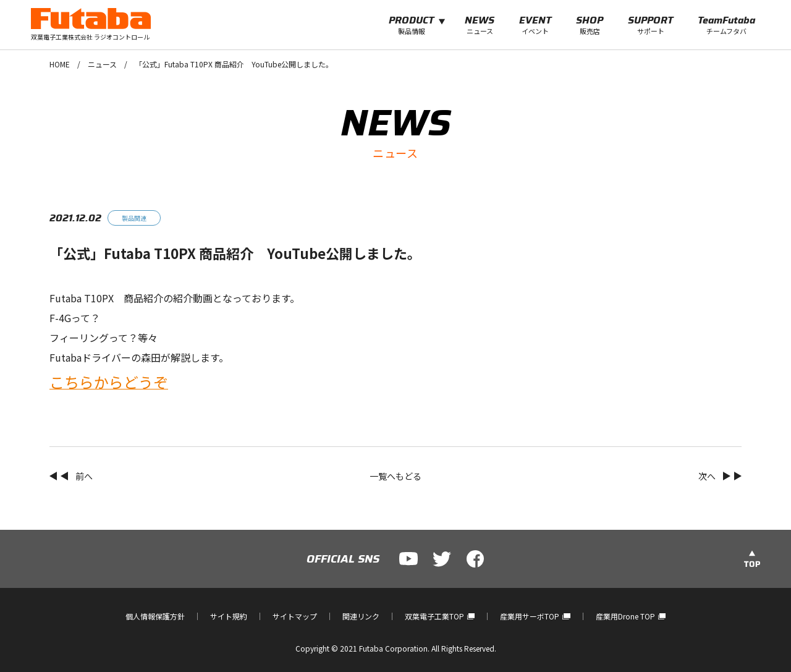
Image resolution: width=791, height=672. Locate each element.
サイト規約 (229, 616)
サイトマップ (295, 616)
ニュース (102, 64)
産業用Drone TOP (631, 616)
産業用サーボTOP (535, 616)
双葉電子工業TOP (440, 616)
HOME (60, 64)
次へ (707, 476)
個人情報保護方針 (155, 616)
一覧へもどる (395, 476)
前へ (84, 476)
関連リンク (361, 616)
